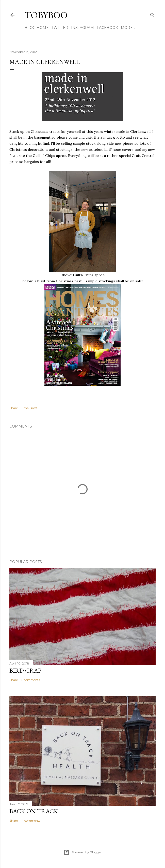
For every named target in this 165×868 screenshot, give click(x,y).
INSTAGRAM (82, 28)
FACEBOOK (107, 28)
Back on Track (34, 811)
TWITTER (60, 28)
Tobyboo (46, 15)
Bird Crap (25, 670)
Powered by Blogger (82, 852)
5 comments (31, 680)
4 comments (31, 820)
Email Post (30, 408)
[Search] (153, 14)
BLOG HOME (37, 28)
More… (128, 28)
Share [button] (14, 408)
